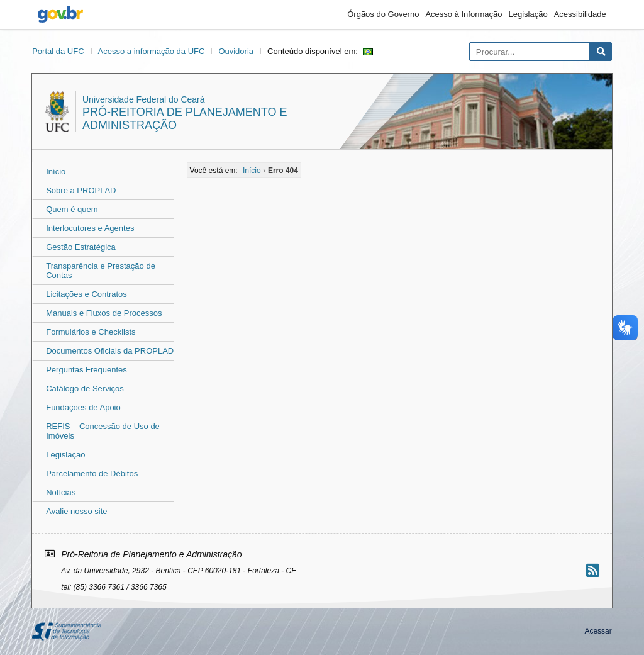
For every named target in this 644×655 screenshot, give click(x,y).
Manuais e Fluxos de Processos (104, 313)
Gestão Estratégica (81, 247)
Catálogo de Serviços (85, 389)
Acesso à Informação (464, 14)
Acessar (598, 631)
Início (56, 171)
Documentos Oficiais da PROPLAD (110, 351)
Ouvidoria (236, 51)
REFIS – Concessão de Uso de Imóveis (103, 431)
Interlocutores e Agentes (90, 228)
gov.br (60, 14)
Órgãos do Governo (383, 14)
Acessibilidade (580, 14)
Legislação (528, 14)
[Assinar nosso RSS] (593, 570)
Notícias (61, 492)
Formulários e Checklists (91, 332)
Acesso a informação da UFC (152, 51)
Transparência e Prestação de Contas (101, 271)
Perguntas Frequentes (86, 370)
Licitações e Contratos (86, 294)
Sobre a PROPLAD (81, 190)
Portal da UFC (58, 51)
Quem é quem (72, 209)
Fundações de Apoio (83, 407)
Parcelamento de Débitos (92, 473)
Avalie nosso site (76, 511)
